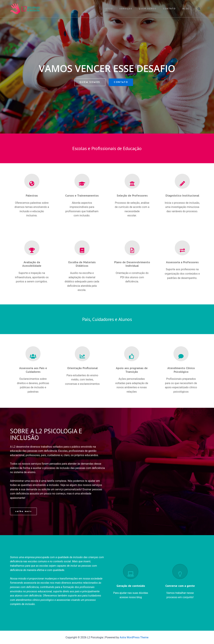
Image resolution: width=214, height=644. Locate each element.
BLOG (186, 9)
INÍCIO (109, 9)
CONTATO (169, 9)
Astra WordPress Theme (134, 637)
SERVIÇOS (126, 9)
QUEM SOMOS (148, 9)
